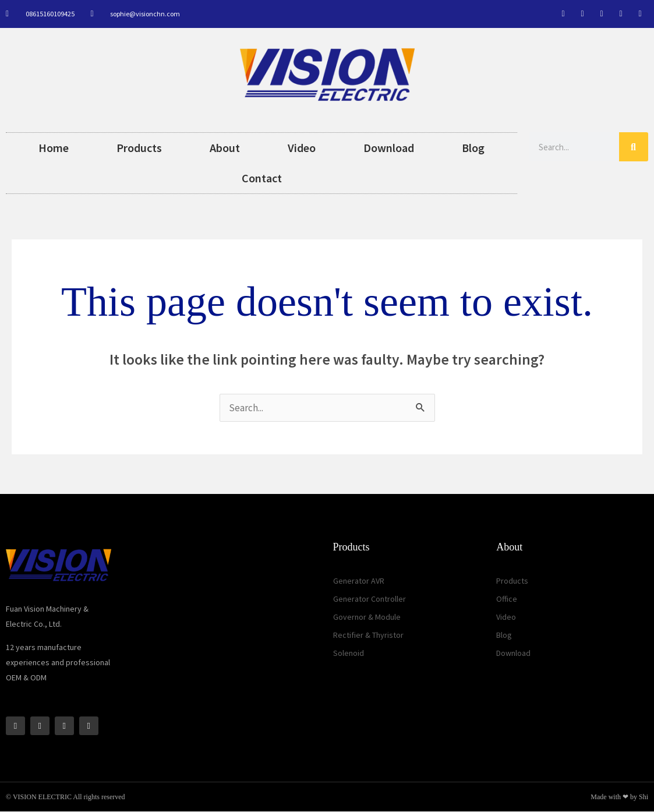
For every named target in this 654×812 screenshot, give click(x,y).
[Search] (634, 147)
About (225, 148)
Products (139, 148)
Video (302, 148)
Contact (262, 178)
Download (389, 148)
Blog (473, 148)
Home (54, 148)
